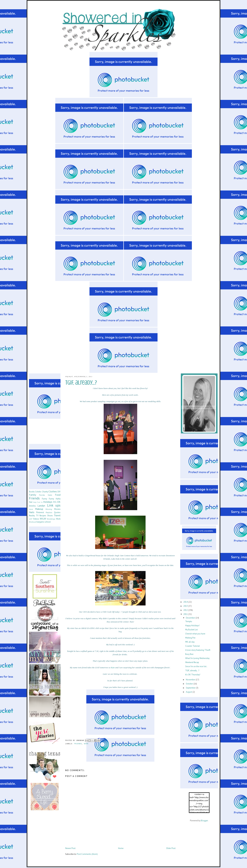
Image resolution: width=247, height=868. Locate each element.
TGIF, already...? (192, 671)
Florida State (46, 495)
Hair (31, 502)
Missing (49, 509)
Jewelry (32, 506)
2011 (186, 614)
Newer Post (70, 848)
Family (33, 495)
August (189, 692)
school (48, 522)
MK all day (190, 642)
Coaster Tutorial (192, 646)
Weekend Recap (192, 662)
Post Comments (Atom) (87, 854)
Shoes (50, 516)
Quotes (57, 512)
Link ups (54, 505)
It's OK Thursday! (193, 675)
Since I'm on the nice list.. (196, 666)
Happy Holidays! (192, 626)
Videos (36, 519)
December (191, 618)
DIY (59, 492)
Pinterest (40, 512)
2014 (186, 602)
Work (86, 744)
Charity (45, 492)
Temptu (189, 621)
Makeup (39, 509)
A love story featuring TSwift (198, 650)
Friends (78, 744)
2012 (186, 610)
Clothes (53, 491)
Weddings (51, 519)
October (190, 684)
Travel (57, 515)
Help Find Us (38, 502)
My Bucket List (191, 630)
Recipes (43, 516)
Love (31, 509)
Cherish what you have (195, 634)
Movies (57, 509)
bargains (40, 522)
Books (32, 492)
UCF (31, 519)
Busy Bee (189, 654)
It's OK (57, 502)
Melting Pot (190, 638)
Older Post (171, 848)
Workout (33, 522)
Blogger (204, 821)
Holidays (48, 502)
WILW (43, 519)
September (191, 688)
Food (58, 495)
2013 (186, 606)
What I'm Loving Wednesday (197, 658)
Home (121, 848)
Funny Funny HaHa (51, 499)
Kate (113, 668)
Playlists (49, 512)
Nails (32, 512)
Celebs (38, 492)
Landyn (41, 506)
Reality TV (34, 516)
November (191, 680)
